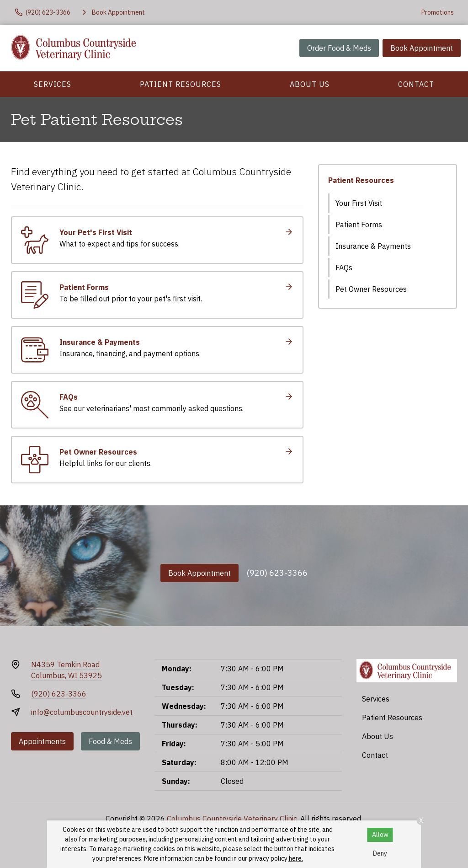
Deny (380, 853)
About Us (310, 84)
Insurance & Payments (373, 246)
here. (296, 858)
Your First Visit (359, 203)
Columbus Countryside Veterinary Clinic (232, 819)
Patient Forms (359, 225)
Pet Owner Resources (371, 289)
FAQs (344, 268)
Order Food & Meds (339, 48)
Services (53, 84)
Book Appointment (422, 48)
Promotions (438, 12)
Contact (416, 84)
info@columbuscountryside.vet (82, 712)
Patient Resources (181, 84)
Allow (380, 835)
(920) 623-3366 (277, 573)
